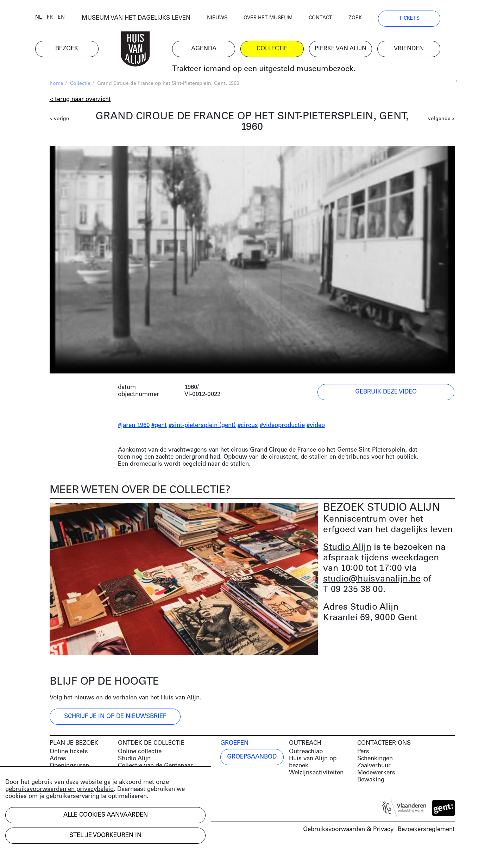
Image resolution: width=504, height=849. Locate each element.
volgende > (441, 120)
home (56, 85)
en (76, 18)
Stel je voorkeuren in (105, 835)
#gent (159, 426)
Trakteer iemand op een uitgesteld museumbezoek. (278, 70)
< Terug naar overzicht (80, 100)
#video (316, 426)
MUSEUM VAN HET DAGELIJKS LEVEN (150, 19)
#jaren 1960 (134, 426)
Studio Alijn (347, 548)
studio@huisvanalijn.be (372, 580)
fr (64, 18)
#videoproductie (282, 426)
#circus (248, 426)
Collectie (80, 85)
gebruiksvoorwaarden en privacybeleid (59, 789)
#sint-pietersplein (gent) (202, 426)
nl (53, 18)
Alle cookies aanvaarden (106, 815)
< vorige (59, 120)
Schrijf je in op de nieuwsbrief (115, 718)
